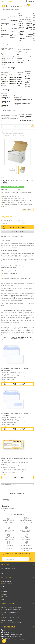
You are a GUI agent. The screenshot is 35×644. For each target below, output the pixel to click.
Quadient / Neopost (5, 73)
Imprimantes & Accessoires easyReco (14, 36)
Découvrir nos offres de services (10, 618)
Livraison (4, 589)
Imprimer (6, 178)
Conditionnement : (7, 220)
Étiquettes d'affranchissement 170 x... (8, 508)
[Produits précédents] (3, 339)
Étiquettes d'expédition (8, 48)
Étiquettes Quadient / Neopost (5, 83)
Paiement (5, 592)
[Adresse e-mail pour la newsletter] (16, 559)
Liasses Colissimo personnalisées (22, 17)
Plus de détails (27, 209)
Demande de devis (7, 597)
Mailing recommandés (25, 114)
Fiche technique (14, 237)
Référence (4, 189)
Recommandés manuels (5, 30)
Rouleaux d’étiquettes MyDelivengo (29, 27)
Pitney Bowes (11, 75)
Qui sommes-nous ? (7, 584)
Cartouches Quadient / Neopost (5, 78)
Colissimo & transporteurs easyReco (14, 30)
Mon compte (6, 565)
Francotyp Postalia (20, 73)
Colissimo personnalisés (9, 121)
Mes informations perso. (9, 568)
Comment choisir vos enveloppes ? (11, 612)
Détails (4, 237)
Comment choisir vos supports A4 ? (11, 610)
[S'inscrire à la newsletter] (30, 559)
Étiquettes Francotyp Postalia (20, 83)
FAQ (3, 599)
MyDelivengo (29, 18)
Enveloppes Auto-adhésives (6, 95)
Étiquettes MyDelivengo (8, 56)
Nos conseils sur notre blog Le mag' (11, 623)
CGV (3, 586)
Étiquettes (28, 72)
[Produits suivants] (32, 339)
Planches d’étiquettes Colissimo (21, 27)
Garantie (4, 594)
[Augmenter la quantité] (25, 223)
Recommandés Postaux (6, 19)
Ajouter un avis (7, 240)
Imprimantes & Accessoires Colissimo (22, 39)
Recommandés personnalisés (5, 24)
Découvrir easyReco (7, 620)
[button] (4, 641)
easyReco (13, 17)
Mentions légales (7, 581)
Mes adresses (6, 571)
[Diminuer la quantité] (22, 223)
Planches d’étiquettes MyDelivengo (29, 21)
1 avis (19, 189)
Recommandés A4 (5, 36)
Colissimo (21, 14)
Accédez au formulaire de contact (12, 636)
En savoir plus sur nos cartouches (11, 615)
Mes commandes (7, 573)
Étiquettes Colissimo (8, 50)
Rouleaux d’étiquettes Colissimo (21, 33)
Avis (23, 237)
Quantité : (4, 223)
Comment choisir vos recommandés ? (12, 607)
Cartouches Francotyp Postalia (20, 78)
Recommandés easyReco (14, 21)
